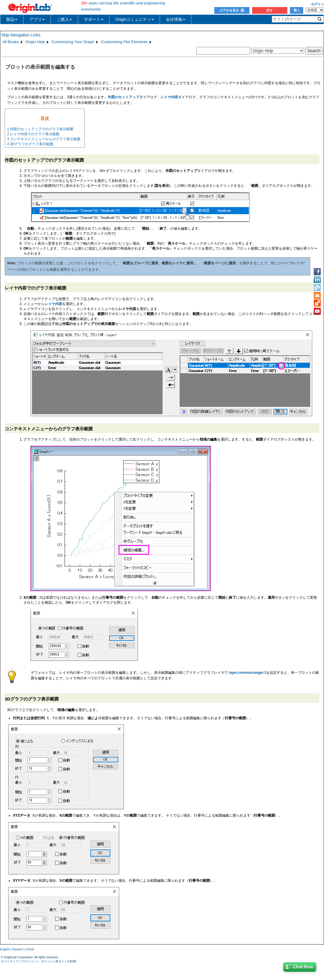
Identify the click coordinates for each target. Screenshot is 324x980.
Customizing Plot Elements (124, 42)
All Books (11, 42)
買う (297, 10)
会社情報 (176, 19)
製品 (12, 19)
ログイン (318, 4)
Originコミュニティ (135, 19)
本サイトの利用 (66, 961)
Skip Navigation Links (21, 35)
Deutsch (17, 949)
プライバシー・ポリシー (37, 961)
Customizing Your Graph (73, 42)
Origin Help (35, 42)
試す (270, 10)
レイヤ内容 (53, 304)
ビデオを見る (232, 10)
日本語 (30, 949)
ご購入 (64, 19)
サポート (94, 19)
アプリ (37, 19)
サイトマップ (10, 961)
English (5, 949)
